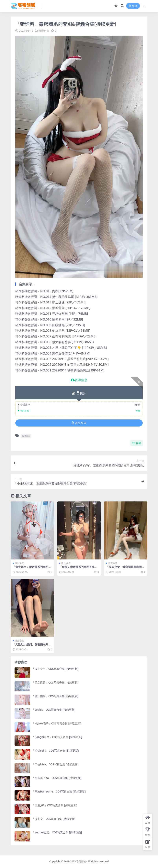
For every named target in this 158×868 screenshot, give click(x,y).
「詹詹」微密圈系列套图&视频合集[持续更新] (78, 569)
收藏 (136, 443)
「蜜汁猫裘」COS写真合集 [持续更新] (55, 696)
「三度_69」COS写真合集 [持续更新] (54, 805)
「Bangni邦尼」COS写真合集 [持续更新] (57, 737)
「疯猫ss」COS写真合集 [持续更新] (54, 710)
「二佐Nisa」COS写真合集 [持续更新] (55, 764)
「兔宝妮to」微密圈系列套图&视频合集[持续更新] (32, 569)
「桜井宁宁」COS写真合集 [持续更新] (55, 669)
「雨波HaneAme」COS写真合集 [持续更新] (59, 791)
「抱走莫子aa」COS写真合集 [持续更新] (57, 778)
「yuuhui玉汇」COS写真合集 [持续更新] (57, 832)
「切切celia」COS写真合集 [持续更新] (55, 751)
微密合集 (44, 31)
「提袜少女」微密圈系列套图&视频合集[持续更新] (125, 569)
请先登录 (79, 423)
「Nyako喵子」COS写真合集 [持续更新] (56, 723)
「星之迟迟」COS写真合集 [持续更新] (55, 682)
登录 (133, 6)
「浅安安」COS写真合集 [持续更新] (54, 819)
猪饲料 (26, 436)
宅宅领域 (81, 861)
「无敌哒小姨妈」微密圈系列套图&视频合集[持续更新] (32, 646)
